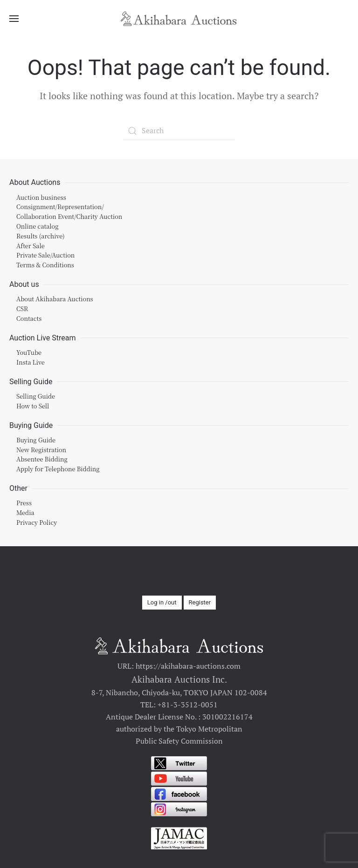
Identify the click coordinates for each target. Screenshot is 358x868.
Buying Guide (36, 439)
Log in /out (162, 602)
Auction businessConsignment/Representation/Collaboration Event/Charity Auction (69, 207)
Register (200, 602)
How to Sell (33, 405)
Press (24, 503)
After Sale (31, 245)
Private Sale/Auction (45, 255)
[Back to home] (179, 19)
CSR (22, 309)
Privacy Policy (37, 522)
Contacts (29, 318)
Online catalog (38, 226)
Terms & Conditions (45, 265)
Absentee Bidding (42, 459)
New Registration (41, 449)
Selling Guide (36, 396)
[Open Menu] (14, 19)
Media (25, 512)
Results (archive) (41, 235)
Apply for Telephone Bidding (58, 469)
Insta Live (31, 362)
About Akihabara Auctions (55, 299)
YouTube (29, 352)
